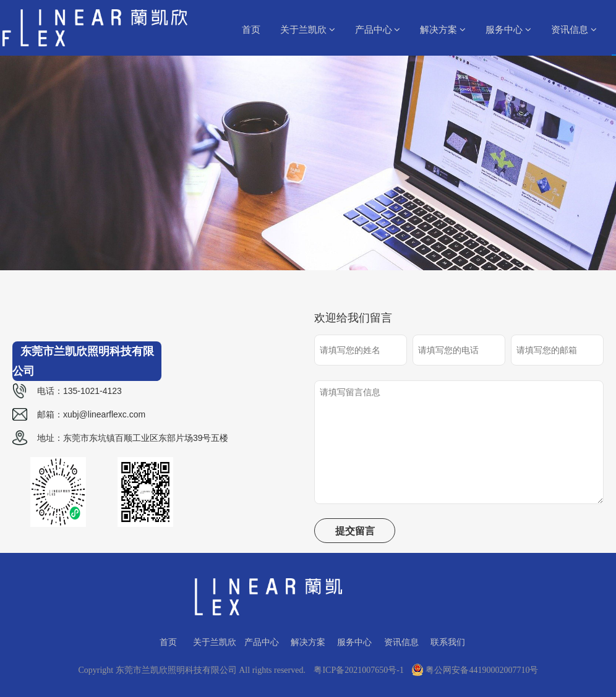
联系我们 (448, 642)
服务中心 (508, 30)
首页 (251, 30)
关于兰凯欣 (308, 30)
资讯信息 (574, 30)
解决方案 (443, 30)
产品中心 (378, 30)
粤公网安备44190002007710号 (475, 670)
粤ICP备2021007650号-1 (358, 670)
